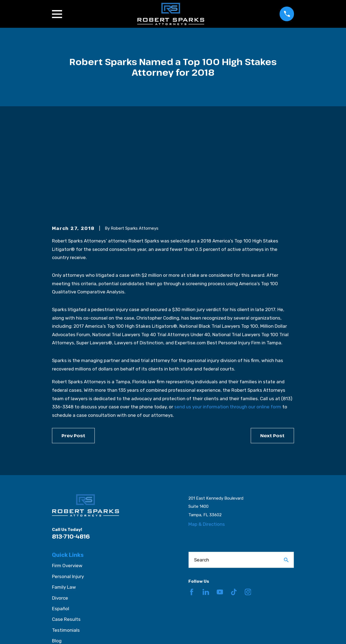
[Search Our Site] (286, 476)
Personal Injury (68, 492)
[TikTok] (234, 508)
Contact (61, 567)
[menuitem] (60, 633)
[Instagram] (248, 508)
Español (61, 524)
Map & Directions (207, 440)
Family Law (64, 503)
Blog (57, 557)
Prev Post (73, 351)
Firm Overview (67, 481)
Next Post (272, 351)
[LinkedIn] (206, 508)
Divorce (60, 514)
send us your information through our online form (228, 323)
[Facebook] (192, 508)
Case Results (66, 535)
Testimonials (66, 546)
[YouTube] (220, 508)
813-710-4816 (71, 452)
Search (202, 475)
